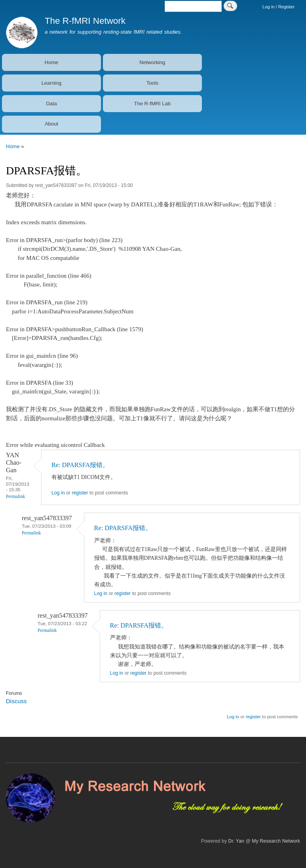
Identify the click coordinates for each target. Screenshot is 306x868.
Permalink (15, 497)
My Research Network (276, 841)
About (51, 124)
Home (52, 62)
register (80, 493)
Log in (58, 493)
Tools (152, 83)
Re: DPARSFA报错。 (80, 465)
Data (51, 104)
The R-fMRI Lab (152, 104)
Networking (152, 62)
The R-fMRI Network (85, 21)
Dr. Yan (236, 841)
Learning (52, 83)
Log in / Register (278, 7)
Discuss (16, 701)
